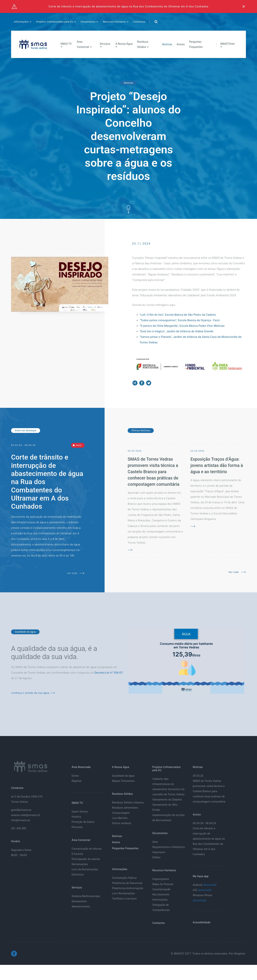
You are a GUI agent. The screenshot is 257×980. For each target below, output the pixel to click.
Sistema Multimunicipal (86, 896)
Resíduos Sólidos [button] (143, 44)
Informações (160, 900)
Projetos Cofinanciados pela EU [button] (55, 22)
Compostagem (121, 813)
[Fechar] (244, 6)
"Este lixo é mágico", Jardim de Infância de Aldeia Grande (177, 331)
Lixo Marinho (120, 818)
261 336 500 (19, 828)
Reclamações (80, 864)
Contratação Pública (124, 878)
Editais (156, 857)
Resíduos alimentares (125, 808)
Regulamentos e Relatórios (169, 847)
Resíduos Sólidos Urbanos (128, 803)
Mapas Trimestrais (123, 781)
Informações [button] (22, 22)
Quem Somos (80, 812)
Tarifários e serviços (124, 899)
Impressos (159, 852)
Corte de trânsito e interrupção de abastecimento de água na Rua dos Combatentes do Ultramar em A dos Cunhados (128, 6)
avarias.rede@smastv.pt (26, 815)
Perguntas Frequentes (196, 44)
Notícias (167, 44)
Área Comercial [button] (83, 44)
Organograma (161, 879)
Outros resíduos (122, 823)
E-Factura (77, 854)
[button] (156, 22)
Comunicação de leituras (87, 849)
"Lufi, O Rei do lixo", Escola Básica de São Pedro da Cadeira (178, 315)
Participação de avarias (86, 859)
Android (205, 885)
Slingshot (240, 954)
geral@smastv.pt (21, 810)
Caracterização (162, 889)
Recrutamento (161, 894)
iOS (202, 890)
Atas (155, 842)
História (76, 817)
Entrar (75, 776)
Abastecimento (81, 906)
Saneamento (79, 901)
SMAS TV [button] (66, 44)
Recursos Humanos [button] (115, 22)
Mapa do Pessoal (163, 884)
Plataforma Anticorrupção (128, 888)
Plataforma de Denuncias (127, 883)
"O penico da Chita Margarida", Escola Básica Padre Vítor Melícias (183, 326)
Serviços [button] (105, 44)
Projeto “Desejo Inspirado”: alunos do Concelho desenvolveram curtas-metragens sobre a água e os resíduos (129, 136)
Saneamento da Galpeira (167, 800)
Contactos (139, 22)
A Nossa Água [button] (124, 44)
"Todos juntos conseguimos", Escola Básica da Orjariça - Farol (180, 320)
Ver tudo (76, 573)
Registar (77, 781)
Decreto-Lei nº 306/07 (109, 673)
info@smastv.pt (21, 820)
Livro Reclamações (123, 893)
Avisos (181, 44)
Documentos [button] (88, 22)
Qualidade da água (123, 776)
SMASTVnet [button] (227, 44)
